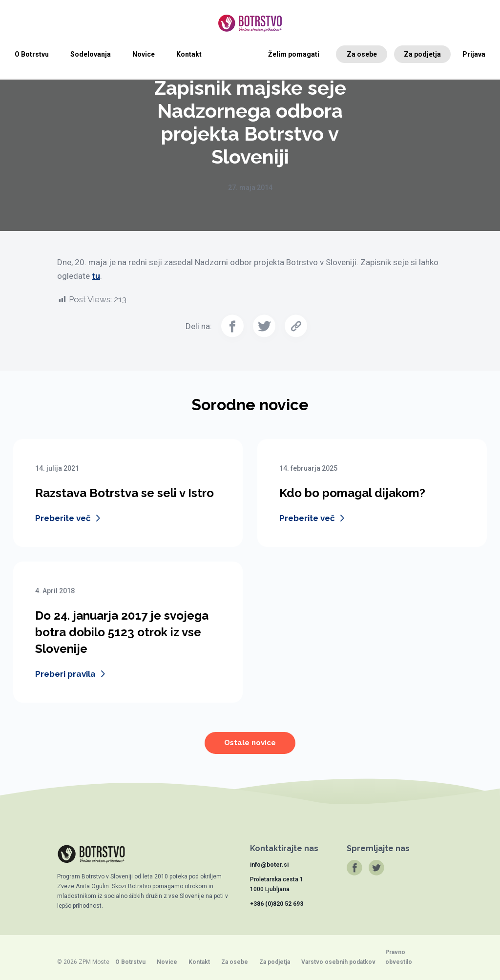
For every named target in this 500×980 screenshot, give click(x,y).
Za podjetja (422, 54)
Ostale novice (250, 750)
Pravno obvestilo (399, 957)
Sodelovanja (91, 54)
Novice (144, 54)
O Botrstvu (32, 54)
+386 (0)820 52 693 (277, 904)
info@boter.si (269, 865)
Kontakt (189, 54)
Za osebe (362, 54)
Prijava (474, 54)
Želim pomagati (294, 54)
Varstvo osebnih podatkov (338, 962)
